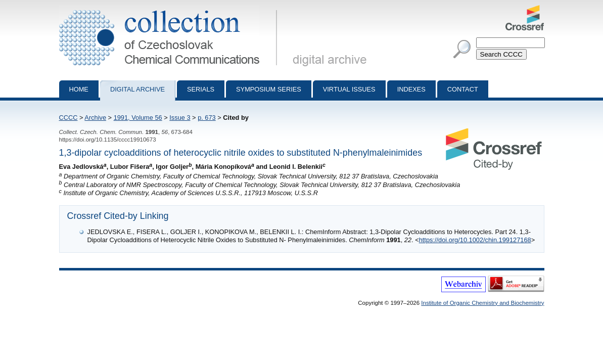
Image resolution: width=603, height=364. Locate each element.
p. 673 (207, 118)
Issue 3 (180, 118)
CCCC (68, 118)
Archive (95, 118)
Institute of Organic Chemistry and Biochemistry (482, 303)
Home (79, 89)
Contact (463, 89)
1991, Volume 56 (138, 118)
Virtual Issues (349, 89)
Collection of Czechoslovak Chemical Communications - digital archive (170, 9)
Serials (201, 89)
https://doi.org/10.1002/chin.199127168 (475, 240)
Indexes (411, 89)
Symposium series (269, 89)
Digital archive (137, 89)
